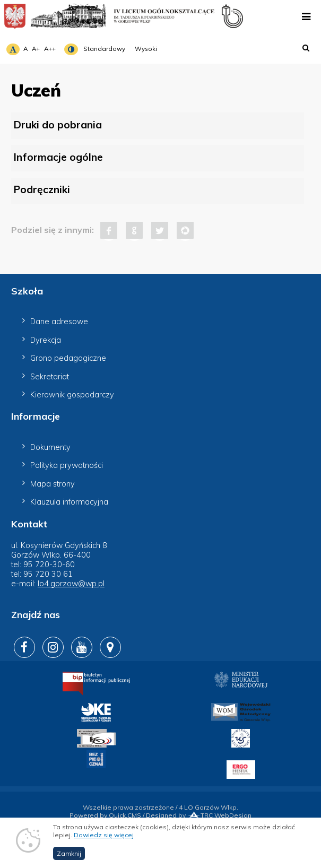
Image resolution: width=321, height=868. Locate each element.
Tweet (160, 230)
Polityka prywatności (67, 465)
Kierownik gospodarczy (72, 395)
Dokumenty (50, 447)
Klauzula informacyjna (69, 502)
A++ (50, 49)
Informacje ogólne (58, 157)
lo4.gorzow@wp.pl (71, 584)
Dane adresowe (59, 322)
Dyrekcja (46, 340)
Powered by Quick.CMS (105, 815)
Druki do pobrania (58, 125)
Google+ (134, 230)
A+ (36, 49)
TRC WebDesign (219, 815)
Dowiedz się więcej (104, 842)
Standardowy (104, 49)
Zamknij (69, 861)
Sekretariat (50, 377)
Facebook (109, 230)
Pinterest (185, 230)
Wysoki (146, 49)
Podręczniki (42, 189)
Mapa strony (53, 484)
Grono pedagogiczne (68, 358)
